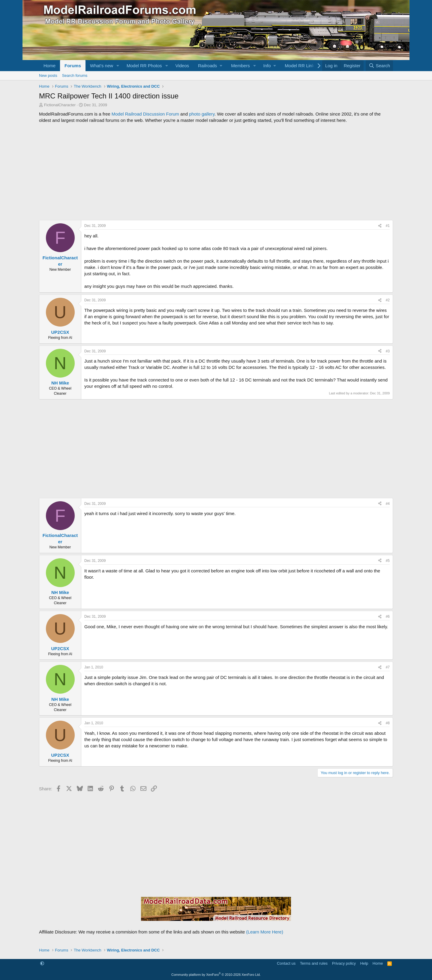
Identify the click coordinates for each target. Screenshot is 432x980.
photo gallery (202, 114)
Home (49, 66)
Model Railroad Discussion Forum (145, 114)
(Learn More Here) (265, 932)
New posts (48, 75)
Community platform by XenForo (216, 975)
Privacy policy (344, 963)
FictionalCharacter (60, 105)
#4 (388, 504)
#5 (388, 561)
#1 (388, 226)
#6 (388, 617)
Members (240, 66)
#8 (388, 723)
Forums (73, 66)
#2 (388, 300)
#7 (388, 667)
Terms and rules (314, 963)
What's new (102, 66)
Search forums (75, 75)
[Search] (379, 66)
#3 (388, 351)
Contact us (286, 963)
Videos (182, 66)
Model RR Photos (144, 66)
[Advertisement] (216, 172)
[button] (118, 66)
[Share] (380, 226)
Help (364, 963)
